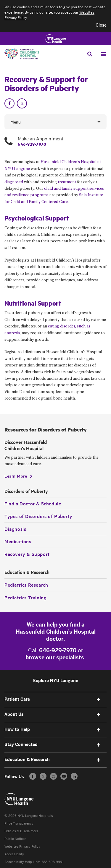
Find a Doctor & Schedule (33, 503)
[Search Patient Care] (90, 54)
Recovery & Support (27, 554)
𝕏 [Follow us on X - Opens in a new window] (43, 777)
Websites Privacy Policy (22, 847)
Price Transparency (19, 824)
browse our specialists (55, 658)
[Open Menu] (103, 54)
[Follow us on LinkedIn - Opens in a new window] (74, 776)
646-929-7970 (32, 144)
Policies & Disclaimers (21, 831)
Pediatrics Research (26, 585)
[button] (101, 25)
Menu (16, 122)
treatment (67, 182)
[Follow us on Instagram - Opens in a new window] (53, 776)
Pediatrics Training (25, 597)
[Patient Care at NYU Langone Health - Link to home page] (19, 799)
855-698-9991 (53, 862)
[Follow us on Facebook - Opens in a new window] (33, 776)
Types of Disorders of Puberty (38, 516)
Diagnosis (15, 529)
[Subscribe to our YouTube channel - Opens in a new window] (64, 776)
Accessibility (14, 854)
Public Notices (15, 839)
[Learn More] (18, 476)
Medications (18, 541)
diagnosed (14, 182)
